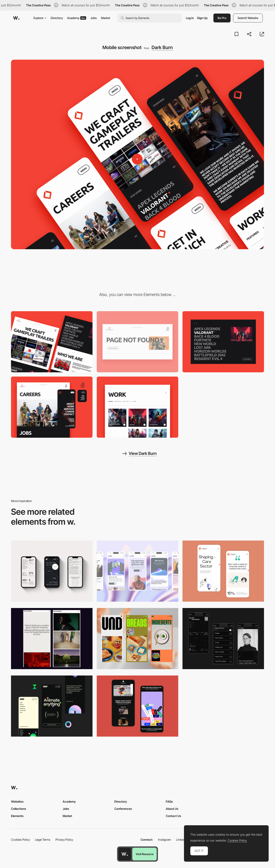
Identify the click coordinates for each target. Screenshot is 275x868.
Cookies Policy (20, 840)
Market (106, 18)
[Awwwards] (16, 18)
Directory (57, 18)
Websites (17, 801)
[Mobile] (52, 571)
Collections (19, 809)
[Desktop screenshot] (52, 342)
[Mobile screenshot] (223, 639)
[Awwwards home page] (125, 854)
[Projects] (137, 407)
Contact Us (173, 816)
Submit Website (248, 18)
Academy (77, 18)
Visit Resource (145, 854)
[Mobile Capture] (223, 571)
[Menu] (52, 407)
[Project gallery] (223, 342)
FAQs (169, 801)
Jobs (94, 18)
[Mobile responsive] (52, 639)
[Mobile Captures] (137, 706)
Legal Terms (43, 840)
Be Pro (222, 18)
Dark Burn (162, 47)
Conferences (123, 809)
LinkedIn (182, 840)
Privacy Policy (64, 840)
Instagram (165, 840)
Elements (17, 816)
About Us (172, 809)
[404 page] (137, 342)
